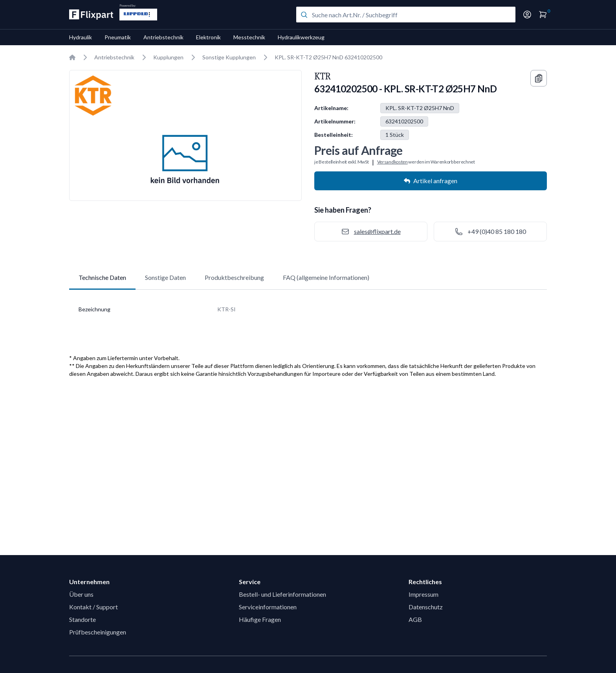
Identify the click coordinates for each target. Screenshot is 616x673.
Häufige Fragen (260, 619)
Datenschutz (426, 607)
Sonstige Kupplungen (229, 57)
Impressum (423, 594)
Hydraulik (81, 37)
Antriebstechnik (163, 37)
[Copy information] (539, 78)
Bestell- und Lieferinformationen (282, 594)
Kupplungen (168, 57)
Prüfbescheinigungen (98, 632)
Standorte (82, 619)
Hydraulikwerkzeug (301, 37)
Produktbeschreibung (234, 277)
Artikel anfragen (431, 181)
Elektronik (208, 37)
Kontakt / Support (93, 607)
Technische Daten (102, 277)
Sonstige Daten (165, 277)
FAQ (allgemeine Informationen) (326, 277)
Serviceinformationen (268, 607)
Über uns (81, 594)
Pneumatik (118, 37)
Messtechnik (249, 37)
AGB (415, 619)
